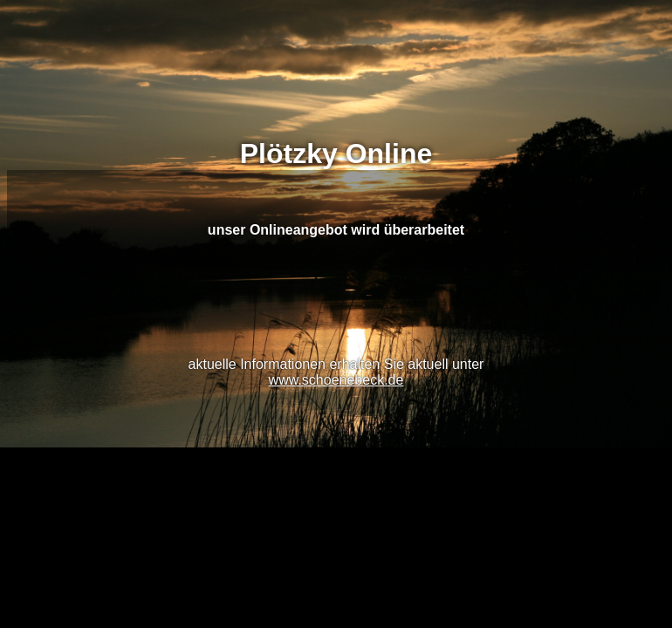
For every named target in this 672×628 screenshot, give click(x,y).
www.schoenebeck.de (336, 380)
